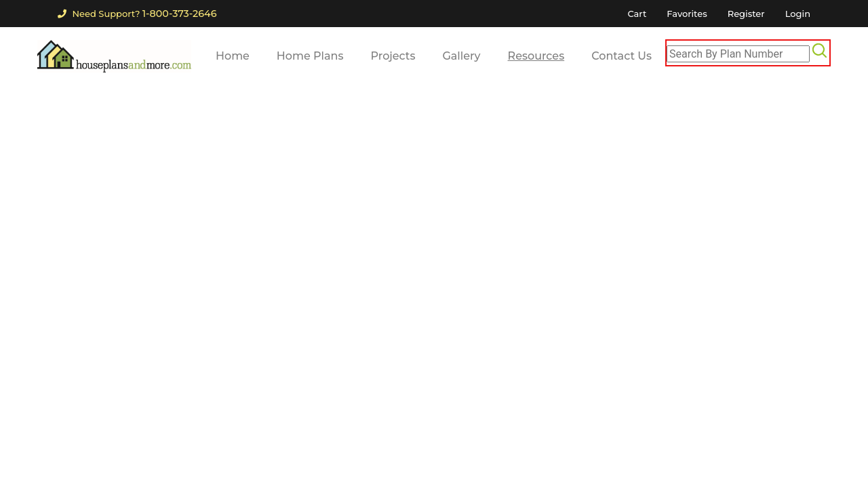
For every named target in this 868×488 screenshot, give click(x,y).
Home (233, 56)
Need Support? (137, 14)
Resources (536, 56)
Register (746, 14)
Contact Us (622, 56)
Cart (637, 14)
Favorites (687, 14)
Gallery (461, 56)
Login (798, 14)
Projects (393, 56)
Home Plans (310, 56)
